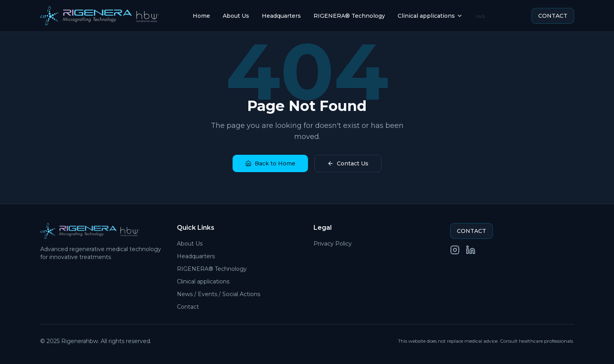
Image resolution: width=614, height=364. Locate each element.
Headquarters (281, 16)
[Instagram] (455, 250)
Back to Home (270, 163)
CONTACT (553, 16)
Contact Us (348, 163)
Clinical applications (430, 16)
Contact (188, 307)
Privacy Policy (333, 244)
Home (201, 16)
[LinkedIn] (471, 250)
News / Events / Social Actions (219, 294)
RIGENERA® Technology (349, 16)
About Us (236, 16)
